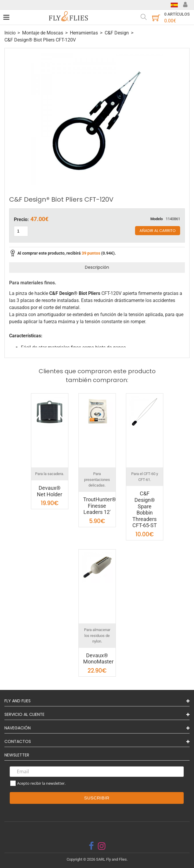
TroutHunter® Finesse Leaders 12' (100, 506)
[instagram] (102, 846)
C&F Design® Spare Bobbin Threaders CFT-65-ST (145, 509)
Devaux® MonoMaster (98, 659)
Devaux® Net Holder (50, 491)
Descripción (97, 267)
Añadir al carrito (158, 231)
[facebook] (91, 846)
